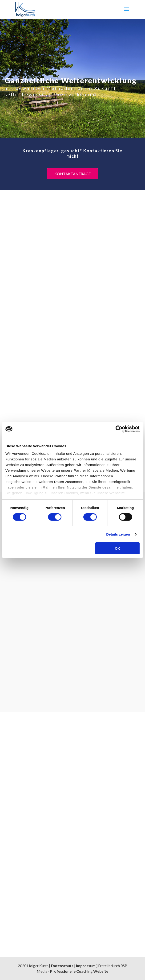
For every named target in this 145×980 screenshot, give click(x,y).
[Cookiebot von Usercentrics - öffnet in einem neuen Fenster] (119, 429)
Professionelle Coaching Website (79, 971)
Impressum (86, 966)
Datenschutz (62, 966)
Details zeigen (118, 534)
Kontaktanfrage (72, 174)
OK (118, 548)
